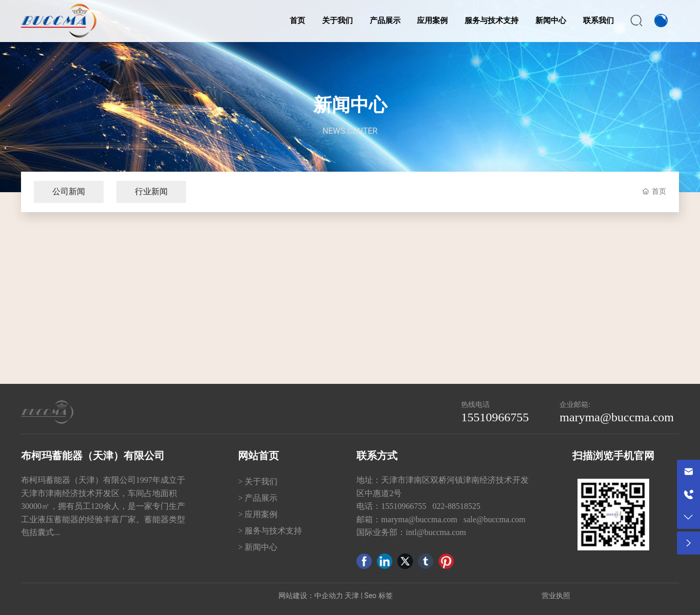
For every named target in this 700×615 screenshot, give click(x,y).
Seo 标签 (378, 596)
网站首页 (258, 456)
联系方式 (377, 456)
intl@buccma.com (436, 532)
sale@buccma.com (495, 519)
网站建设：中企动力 (311, 596)
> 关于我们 (258, 481)
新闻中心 (350, 105)
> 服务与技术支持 (270, 531)
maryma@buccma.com (617, 417)
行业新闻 (151, 191)
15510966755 (495, 417)
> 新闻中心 (258, 547)
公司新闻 (69, 191)
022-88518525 (457, 506)
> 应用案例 (258, 514)
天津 (352, 596)
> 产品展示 (258, 498)
